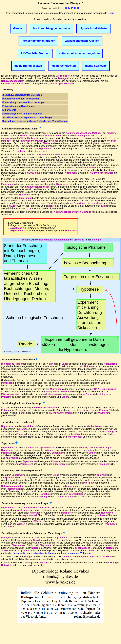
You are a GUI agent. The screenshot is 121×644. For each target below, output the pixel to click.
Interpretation (14, 489)
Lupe (98, 380)
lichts (12, 182)
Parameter (26, 464)
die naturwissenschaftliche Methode (22, 95)
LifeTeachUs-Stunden (35, 53)
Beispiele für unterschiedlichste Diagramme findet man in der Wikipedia (52, 553)
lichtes (37, 201)
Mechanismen (94, 426)
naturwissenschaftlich (13, 84)
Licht (28, 208)
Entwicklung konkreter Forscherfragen (23, 102)
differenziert (66, 513)
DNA (97, 389)
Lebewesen (53, 394)
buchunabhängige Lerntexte (51, 28)
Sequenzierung (108, 389)
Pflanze (103, 410)
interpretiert (8, 478)
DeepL (111, 13)
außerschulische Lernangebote (79, 53)
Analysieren (110, 364)
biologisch (51, 392)
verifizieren (23, 510)
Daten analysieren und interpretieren (22, 114)
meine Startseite (96, 66)
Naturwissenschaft (11, 81)
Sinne (31, 448)
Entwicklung (35, 173)
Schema (26, 240)
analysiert (102, 475)
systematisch (47, 448)
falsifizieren (44, 508)
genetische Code (82, 394)
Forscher (21, 434)
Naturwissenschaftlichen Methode (72, 212)
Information (7, 453)
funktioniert (68, 84)
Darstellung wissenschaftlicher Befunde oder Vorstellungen (35, 121)
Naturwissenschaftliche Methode (84, 133)
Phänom (19, 364)
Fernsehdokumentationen (38, 41)
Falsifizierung (102, 448)
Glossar (18, 28)
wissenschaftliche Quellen (82, 41)
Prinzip (57, 84)
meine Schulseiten (64, 66)
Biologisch (7, 364)
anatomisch (25, 540)
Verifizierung (81, 448)
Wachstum (104, 413)
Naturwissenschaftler (31, 141)
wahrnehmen (64, 413)
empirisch (91, 450)
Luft (46, 182)
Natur (50, 364)
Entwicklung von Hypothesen (18, 106)
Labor (65, 364)
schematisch (82, 548)
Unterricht (7, 565)
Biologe (65, 76)
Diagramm (59, 538)
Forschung (78, 240)
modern (111, 133)
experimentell (75, 437)
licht (24, 203)
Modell (65, 557)
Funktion (107, 557)
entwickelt (29, 426)
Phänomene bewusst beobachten (21, 99)
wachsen (90, 410)
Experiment (45, 149)
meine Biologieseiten (28, 66)
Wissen (24, 136)
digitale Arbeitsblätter (94, 28)
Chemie (57, 136)
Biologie (82, 136)
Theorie (10, 527)
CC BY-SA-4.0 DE (72, 8)
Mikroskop (7, 383)
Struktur (38, 540)
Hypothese (20, 151)
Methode (32, 138)
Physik (48, 136)
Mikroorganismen (11, 394)
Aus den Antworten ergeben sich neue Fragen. (28, 117)
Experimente (9, 110)
